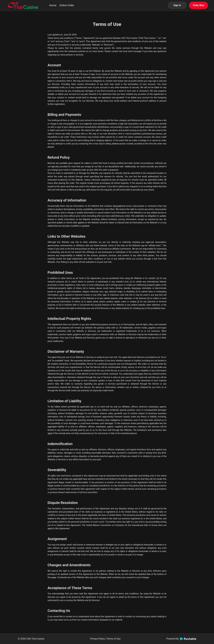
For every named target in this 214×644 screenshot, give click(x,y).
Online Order (67, 5)
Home (53, 5)
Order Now (199, 5)
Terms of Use (113, 639)
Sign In (177, 5)
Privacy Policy (97, 639)
